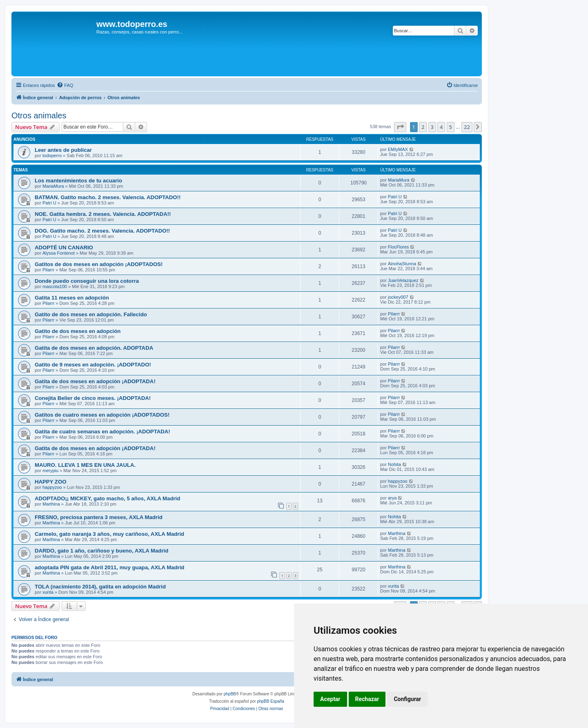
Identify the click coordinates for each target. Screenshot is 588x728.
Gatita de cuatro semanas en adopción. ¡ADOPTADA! (102, 432)
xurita (48, 592)
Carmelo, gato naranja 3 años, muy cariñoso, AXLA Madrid (109, 534)
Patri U (49, 203)
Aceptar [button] (330, 699)
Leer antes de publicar (63, 150)
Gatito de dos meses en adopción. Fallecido (91, 314)
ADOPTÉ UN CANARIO (64, 247)
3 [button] (432, 127)
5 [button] (451, 127)
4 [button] (441, 127)
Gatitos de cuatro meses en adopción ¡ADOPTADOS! (102, 415)
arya (392, 498)
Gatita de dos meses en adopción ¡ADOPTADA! (95, 381)
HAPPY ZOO (50, 482)
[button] (400, 127)
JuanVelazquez (403, 280)
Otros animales (39, 115)
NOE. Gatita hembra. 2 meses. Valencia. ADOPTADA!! (103, 214)
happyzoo (52, 487)
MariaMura (53, 186)
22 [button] (467, 127)
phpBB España (271, 701)
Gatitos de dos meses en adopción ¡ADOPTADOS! (99, 264)
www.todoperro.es (132, 24)
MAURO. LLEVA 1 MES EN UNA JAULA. (85, 465)
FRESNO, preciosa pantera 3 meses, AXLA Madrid (99, 517)
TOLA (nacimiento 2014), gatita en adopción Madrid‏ (100, 587)
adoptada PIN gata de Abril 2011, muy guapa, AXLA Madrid (109, 567)
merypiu (50, 471)
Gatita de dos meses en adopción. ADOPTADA (94, 348)
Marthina (51, 504)
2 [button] (423, 127)
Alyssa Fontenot (59, 253)
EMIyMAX (398, 149)
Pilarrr (48, 270)
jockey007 (398, 297)
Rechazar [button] (367, 699)
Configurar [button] (407, 699)
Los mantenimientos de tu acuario (78, 181)
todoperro (52, 155)
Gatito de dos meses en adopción (78, 331)
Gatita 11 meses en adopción (72, 298)
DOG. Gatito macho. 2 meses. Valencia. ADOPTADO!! (102, 231)
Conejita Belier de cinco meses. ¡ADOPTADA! (93, 398)
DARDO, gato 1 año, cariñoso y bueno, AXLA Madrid (101, 551)
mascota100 (55, 286)
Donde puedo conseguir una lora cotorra (87, 281)
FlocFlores (398, 247)
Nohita (394, 464)
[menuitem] (65, 85)
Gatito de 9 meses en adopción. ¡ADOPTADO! (93, 365)
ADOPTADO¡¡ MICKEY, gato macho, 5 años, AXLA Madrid (107, 498)
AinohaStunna (402, 264)
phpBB (230, 694)
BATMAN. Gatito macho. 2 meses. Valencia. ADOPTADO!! (108, 197)
